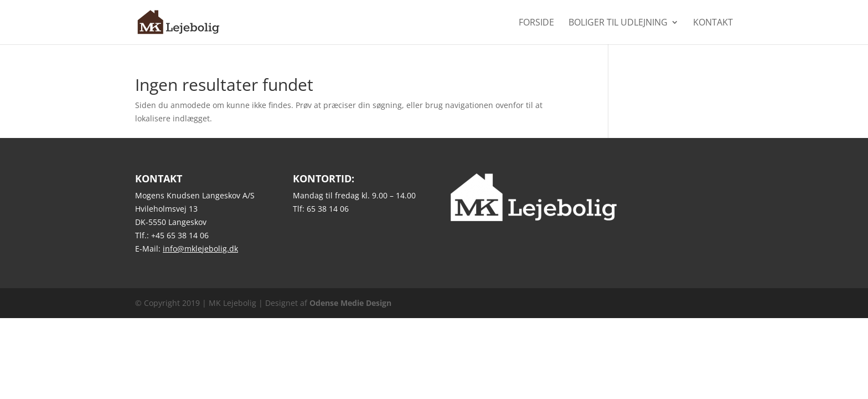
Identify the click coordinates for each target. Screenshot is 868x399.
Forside (536, 23)
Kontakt (713, 23)
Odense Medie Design (350, 303)
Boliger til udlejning (618, 23)
